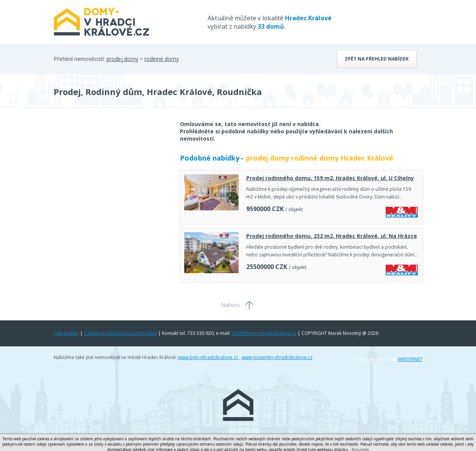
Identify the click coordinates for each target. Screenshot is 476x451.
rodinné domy (162, 59)
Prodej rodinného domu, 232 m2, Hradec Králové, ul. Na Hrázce (332, 236)
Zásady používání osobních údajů (120, 333)
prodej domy (122, 59)
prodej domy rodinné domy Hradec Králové (320, 158)
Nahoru (230, 305)
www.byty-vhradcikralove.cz (208, 357)
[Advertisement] (111, 182)
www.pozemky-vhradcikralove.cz (277, 357)
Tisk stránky (66, 333)
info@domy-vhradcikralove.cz (264, 333)
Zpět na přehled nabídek (377, 59)
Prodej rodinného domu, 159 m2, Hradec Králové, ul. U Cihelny (330, 178)
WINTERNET (410, 359)
